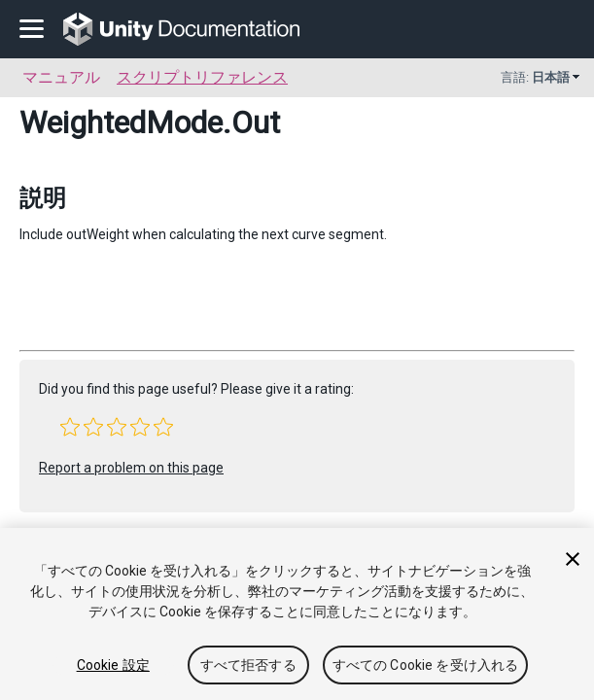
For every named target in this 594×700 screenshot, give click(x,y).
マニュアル (61, 77)
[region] (297, 614)
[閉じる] (573, 559)
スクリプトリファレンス (202, 77)
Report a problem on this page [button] (131, 468)
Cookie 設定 (113, 665)
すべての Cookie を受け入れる (426, 665)
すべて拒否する (248, 665)
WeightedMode (121, 122)
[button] (70, 427)
